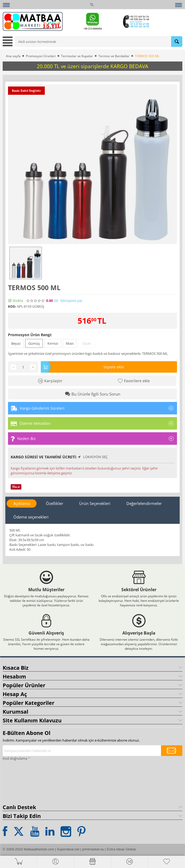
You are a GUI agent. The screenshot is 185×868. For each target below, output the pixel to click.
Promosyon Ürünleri (41, 56)
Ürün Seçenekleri (95, 503)
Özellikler (55, 503)
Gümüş (34, 343)
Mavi (70, 343)
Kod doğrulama (15, 758)
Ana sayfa (13, 56)
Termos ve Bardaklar (114, 56)
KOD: (12, 307)
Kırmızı (53, 343)
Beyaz (16, 343)
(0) (56, 301)
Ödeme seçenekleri (31, 517)
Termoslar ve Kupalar (77, 56)
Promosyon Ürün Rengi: (30, 335)
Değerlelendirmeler (144, 503)
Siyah (87, 343)
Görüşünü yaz (71, 301)
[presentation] (25, 781)
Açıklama (22, 503)
